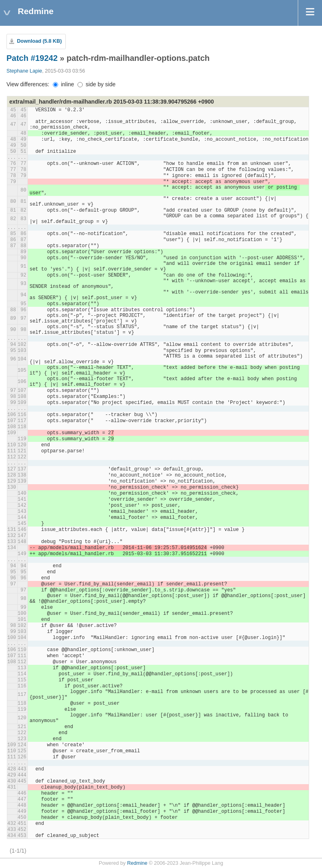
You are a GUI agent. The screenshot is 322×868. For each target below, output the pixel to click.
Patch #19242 (32, 58)
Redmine (137, 863)
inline (64, 84)
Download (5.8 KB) (39, 41)
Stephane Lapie (24, 71)
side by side (96, 84)
